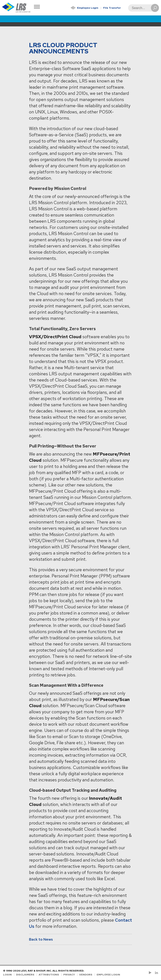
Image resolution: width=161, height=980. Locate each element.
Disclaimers (25, 975)
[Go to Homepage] (16, 8)
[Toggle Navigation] (37, 7)
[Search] (142, 8)
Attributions (49, 975)
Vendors (86, 975)
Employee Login (88, 8)
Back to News (41, 939)
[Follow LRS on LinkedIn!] (156, 973)
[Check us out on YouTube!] (151, 973)
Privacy (69, 975)
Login (7, 975)
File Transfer (112, 8)
